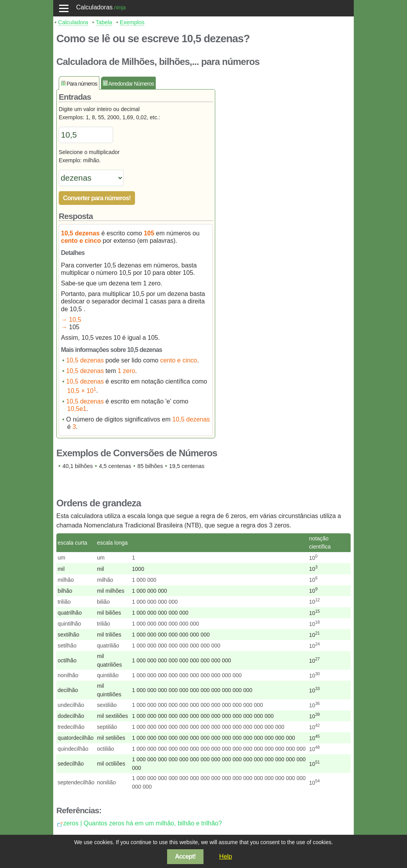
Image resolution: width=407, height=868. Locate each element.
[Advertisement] (286, 194)
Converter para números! (97, 198)
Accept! (185, 856)
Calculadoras (94, 7)
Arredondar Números (131, 84)
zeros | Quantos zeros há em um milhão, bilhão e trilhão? (143, 823)
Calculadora (73, 22)
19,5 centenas (187, 466)
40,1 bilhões (78, 466)
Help (226, 856)
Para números (82, 84)
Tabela (104, 22)
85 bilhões (150, 466)
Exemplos (132, 22)
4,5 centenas (115, 466)
